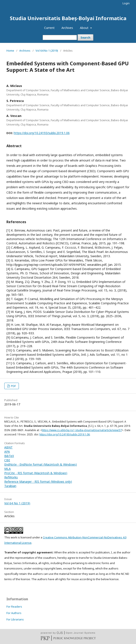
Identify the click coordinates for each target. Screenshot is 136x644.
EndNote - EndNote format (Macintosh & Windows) (41, 464)
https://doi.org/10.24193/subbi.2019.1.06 (42, 133)
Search (85, 37)
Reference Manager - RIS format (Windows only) (38, 482)
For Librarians (15, 619)
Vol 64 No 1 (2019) (47, 51)
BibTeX (9, 456)
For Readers (14, 607)
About (85, 28)
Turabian (10, 486)
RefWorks (11, 477)
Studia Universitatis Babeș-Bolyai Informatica (68, 18)
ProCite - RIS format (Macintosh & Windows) (36, 473)
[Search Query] (60, 37)
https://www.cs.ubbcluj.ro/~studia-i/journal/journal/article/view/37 (82, 430)
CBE (7, 460)
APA (7, 452)
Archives (67, 28)
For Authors (14, 613)
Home (10, 51)
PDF (13, 386)
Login (126, 3)
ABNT (8, 447)
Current (49, 28)
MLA (7, 469)
